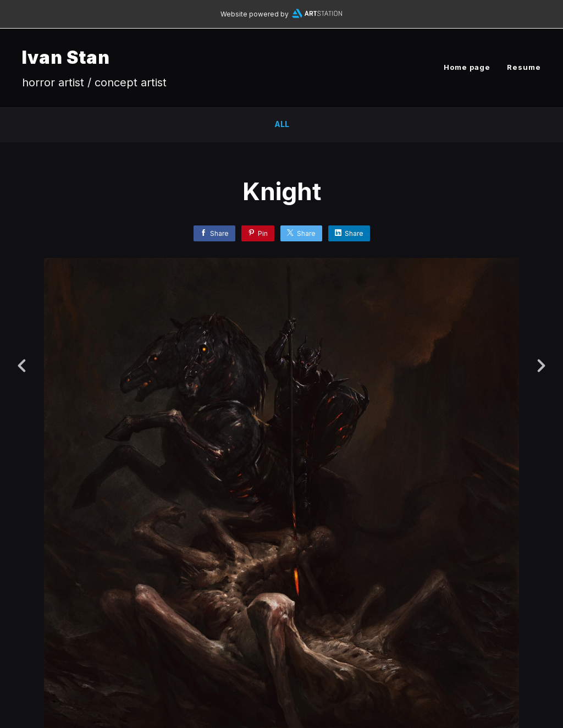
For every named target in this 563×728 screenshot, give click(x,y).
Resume (524, 67)
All (282, 124)
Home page (467, 67)
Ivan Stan (66, 57)
